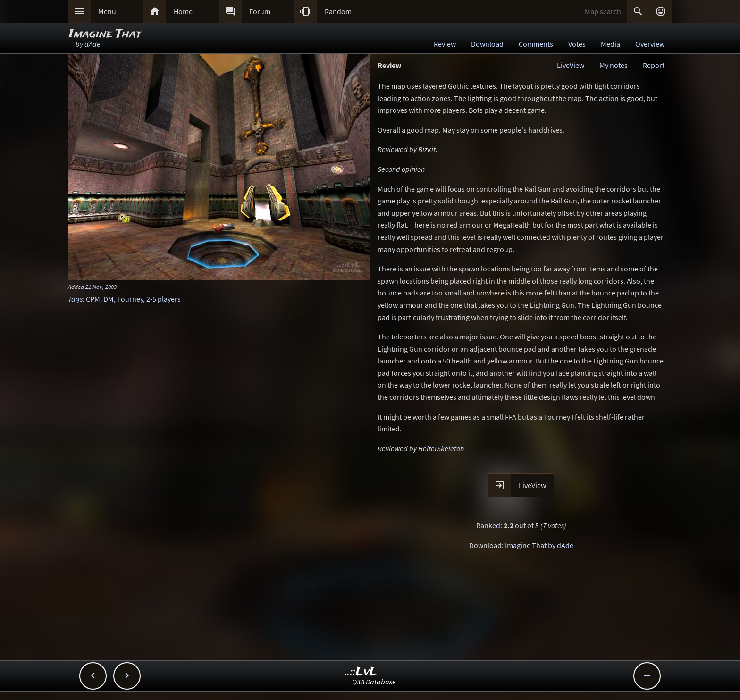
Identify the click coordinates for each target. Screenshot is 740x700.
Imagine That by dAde (539, 545)
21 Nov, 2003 (101, 287)
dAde (92, 44)
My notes (614, 65)
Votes (577, 44)
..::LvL (361, 672)
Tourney (130, 299)
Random (338, 11)
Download (487, 44)
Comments (536, 44)
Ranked (488, 525)
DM (109, 299)
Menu (107, 11)
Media (610, 44)
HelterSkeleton (441, 448)
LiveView (571, 65)
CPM (93, 299)
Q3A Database (374, 682)
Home (183, 11)
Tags (75, 299)
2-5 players (164, 299)
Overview (650, 44)
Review (445, 44)
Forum (260, 11)
